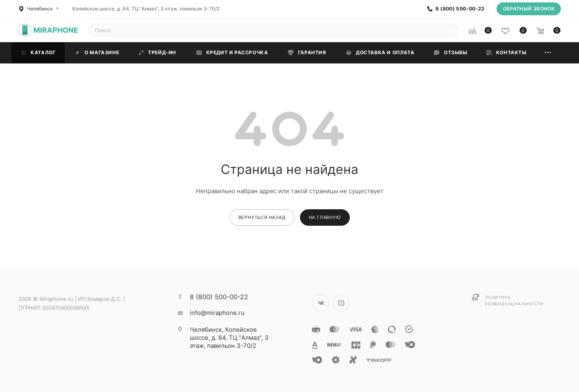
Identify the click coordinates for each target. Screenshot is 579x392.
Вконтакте (321, 303)
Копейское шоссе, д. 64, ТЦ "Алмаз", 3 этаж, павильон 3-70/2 (146, 9)
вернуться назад (262, 217)
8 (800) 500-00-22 (460, 9)
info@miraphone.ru (217, 313)
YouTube (341, 303)
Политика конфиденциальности (514, 300)
